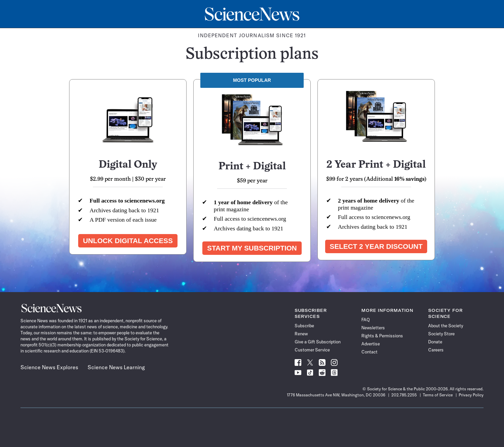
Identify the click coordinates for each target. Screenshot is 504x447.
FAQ (366, 320)
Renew (301, 334)
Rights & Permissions (382, 336)
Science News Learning (116, 367)
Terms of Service (438, 395)
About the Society (446, 326)
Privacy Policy (471, 395)
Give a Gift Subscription (318, 342)
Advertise (371, 344)
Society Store (441, 334)
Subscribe (304, 326)
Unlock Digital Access (128, 241)
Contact (369, 352)
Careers (436, 350)
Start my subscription (252, 248)
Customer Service (312, 350)
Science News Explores (49, 367)
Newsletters (373, 328)
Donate (435, 342)
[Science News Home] (252, 14)
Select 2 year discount (376, 246)
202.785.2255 (404, 395)
